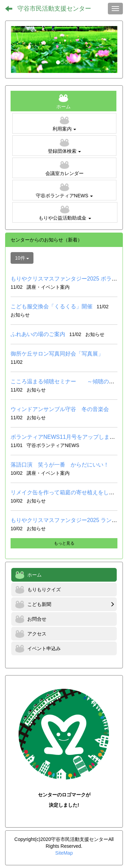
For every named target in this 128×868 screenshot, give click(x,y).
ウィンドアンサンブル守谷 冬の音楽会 (60, 409)
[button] (19, 49)
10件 (22, 258)
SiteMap (64, 853)
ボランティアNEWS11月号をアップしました (66, 437)
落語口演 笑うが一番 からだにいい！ (60, 465)
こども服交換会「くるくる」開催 (52, 306)
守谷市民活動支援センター (54, 9)
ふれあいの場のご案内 (38, 334)
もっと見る (64, 543)
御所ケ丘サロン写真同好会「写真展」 (57, 354)
